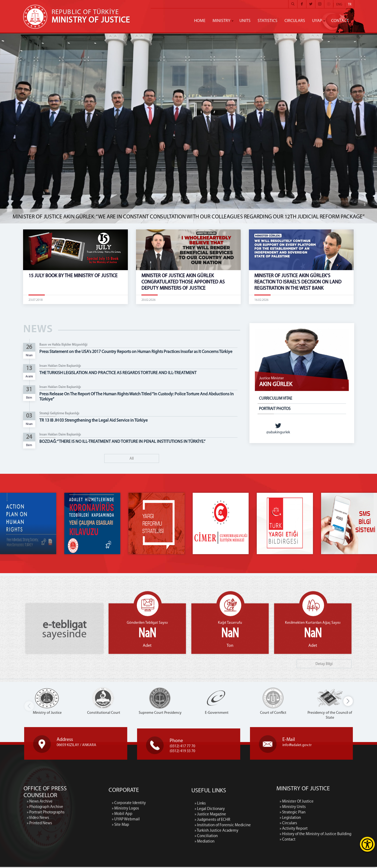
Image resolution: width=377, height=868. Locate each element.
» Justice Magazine (210, 864)
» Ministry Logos (125, 846)
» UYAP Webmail (126, 857)
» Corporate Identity (129, 841)
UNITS (245, 21)
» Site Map (121, 863)
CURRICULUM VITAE (275, 399)
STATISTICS (267, 21)
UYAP (317, 21)
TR (350, 5)
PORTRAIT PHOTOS (275, 409)
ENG (339, 5)
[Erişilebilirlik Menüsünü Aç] (367, 844)
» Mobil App (122, 852)
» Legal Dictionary (210, 859)
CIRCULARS (295, 21)
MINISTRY (221, 21)
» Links (200, 853)
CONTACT (340, 21)
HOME (200, 21)
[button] (348, 702)
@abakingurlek (278, 428)
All (132, 459)
